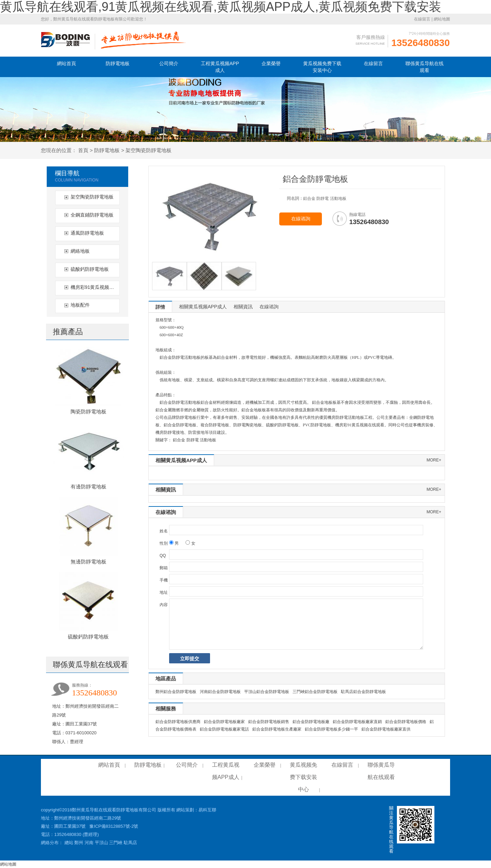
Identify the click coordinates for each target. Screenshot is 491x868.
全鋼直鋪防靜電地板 (92, 215)
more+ (434, 460)
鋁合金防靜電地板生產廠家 (277, 729)
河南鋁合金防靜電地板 (220, 692)
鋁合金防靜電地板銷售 (269, 722)
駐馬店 (130, 843)
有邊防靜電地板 (88, 487)
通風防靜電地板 (87, 233)
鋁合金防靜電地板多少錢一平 (331, 729)
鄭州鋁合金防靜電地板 (176, 692)
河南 (89, 843)
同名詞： (295, 198)
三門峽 (116, 843)
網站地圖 (442, 19)
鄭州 (79, 843)
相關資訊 (243, 307)
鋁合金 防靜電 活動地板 (195, 440)
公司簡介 (169, 63)
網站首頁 (66, 63)
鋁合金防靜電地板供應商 (178, 722)
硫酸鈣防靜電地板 (90, 269)
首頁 (83, 150)
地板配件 (80, 305)
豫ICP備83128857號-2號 (114, 826)
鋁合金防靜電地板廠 (311, 722)
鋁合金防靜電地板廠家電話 (224, 729)
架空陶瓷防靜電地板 (148, 150)
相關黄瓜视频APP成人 (203, 307)
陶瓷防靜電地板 (88, 411)
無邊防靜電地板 (88, 562)
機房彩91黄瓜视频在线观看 (94, 287)
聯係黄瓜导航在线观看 (425, 67)
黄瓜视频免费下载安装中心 (322, 67)
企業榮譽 (271, 63)
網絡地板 (80, 251)
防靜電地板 (118, 63)
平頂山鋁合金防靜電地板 (267, 692)
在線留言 (422, 19)
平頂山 (101, 843)
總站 (69, 843)
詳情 (160, 307)
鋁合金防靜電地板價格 (406, 722)
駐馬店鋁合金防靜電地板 (363, 692)
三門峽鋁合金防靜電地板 (315, 692)
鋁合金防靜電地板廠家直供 (386, 729)
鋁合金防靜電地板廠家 (224, 722)
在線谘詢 (301, 219)
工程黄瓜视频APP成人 (220, 67)
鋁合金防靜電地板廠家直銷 (357, 722)
